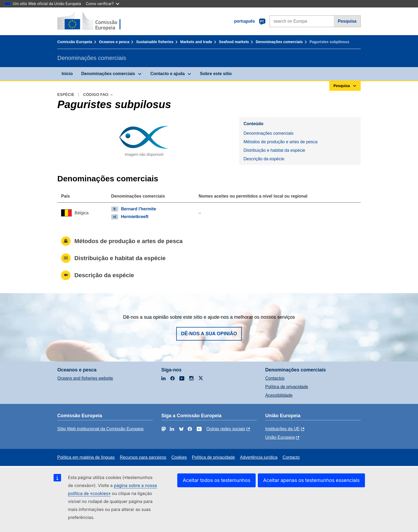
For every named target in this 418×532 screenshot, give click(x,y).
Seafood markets (234, 42)
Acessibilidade (279, 395)
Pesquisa (347, 21)
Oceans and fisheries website (85, 378)
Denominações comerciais (279, 42)
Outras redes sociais (226, 429)
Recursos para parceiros (143, 457)
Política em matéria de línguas (86, 457)
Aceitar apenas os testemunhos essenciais (311, 480)
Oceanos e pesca (114, 42)
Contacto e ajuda (168, 74)
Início (67, 74)
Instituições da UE (282, 429)
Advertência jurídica (259, 457)
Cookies (179, 457)
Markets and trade (196, 42)
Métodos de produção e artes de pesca (280, 142)
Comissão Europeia (75, 42)
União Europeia (280, 437)
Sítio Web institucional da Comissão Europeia (100, 429)
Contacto (291, 457)
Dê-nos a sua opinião (209, 334)
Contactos (275, 378)
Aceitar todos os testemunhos (216, 480)
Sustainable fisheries (155, 42)
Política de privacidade (287, 387)
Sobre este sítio (216, 74)
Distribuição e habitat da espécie (274, 150)
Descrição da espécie (264, 159)
